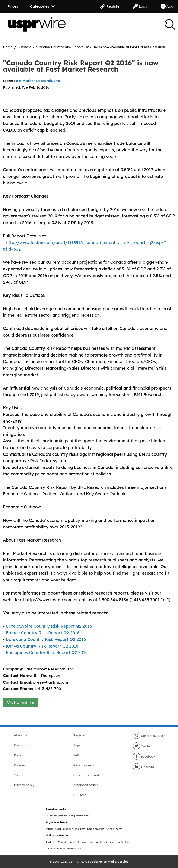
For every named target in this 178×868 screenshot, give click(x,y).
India (83, 842)
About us (21, 735)
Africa (49, 829)
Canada (63, 842)
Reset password (85, 765)
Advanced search (86, 785)
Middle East (78, 829)
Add (167, 6)
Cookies (20, 765)
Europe (66, 829)
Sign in (78, 745)
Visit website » (21, 702)
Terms (18, 775)
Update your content (89, 775)
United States (114, 829)
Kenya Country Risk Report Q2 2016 (42, 646)
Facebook (144, 756)
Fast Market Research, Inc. (37, 81)
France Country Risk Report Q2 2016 (43, 633)
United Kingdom (55, 849)
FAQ (76, 755)
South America (96, 829)
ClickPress (52, 816)
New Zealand (122, 842)
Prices (13, 6)
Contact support (149, 736)
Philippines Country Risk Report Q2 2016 (47, 653)
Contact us (22, 745)
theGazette (82, 816)
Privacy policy (24, 785)
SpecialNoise (97, 862)
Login (141, 6)
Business (24, 47)
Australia (51, 842)
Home (8, 47)
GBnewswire (67, 816)
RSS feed (80, 795)
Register (111, 6)
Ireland (73, 842)
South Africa (74, 849)
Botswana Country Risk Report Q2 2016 (46, 639)
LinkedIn (143, 767)
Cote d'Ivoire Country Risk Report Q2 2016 (49, 626)
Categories (42, 6)
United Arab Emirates (100, 842)
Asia (57, 829)
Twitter (142, 746)
